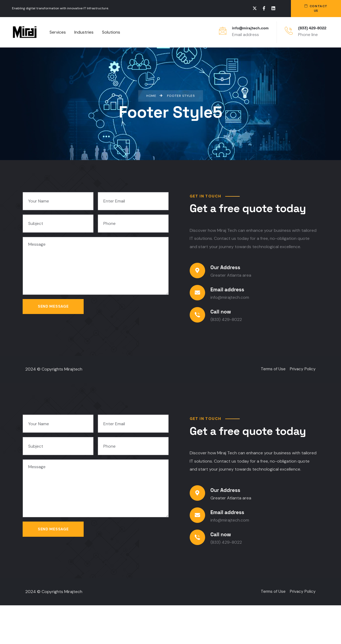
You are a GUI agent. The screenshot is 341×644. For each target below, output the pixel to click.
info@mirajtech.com (250, 28)
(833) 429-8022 (312, 28)
